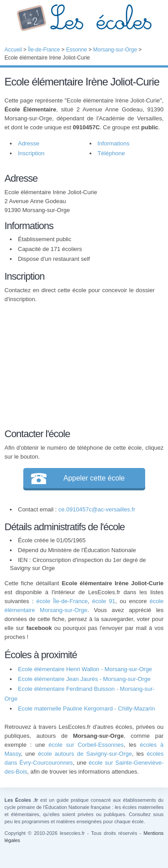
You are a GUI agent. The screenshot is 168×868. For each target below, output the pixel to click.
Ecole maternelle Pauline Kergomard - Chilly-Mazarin (86, 708)
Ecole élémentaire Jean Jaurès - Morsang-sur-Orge (84, 679)
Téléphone (111, 153)
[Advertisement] (80, 364)
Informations (114, 143)
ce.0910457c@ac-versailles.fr (97, 509)
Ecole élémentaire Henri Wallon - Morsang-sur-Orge (85, 669)
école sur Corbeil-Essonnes (86, 745)
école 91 (104, 601)
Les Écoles (84, 18)
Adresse (29, 143)
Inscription (31, 153)
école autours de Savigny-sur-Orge (85, 754)
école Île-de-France (62, 601)
